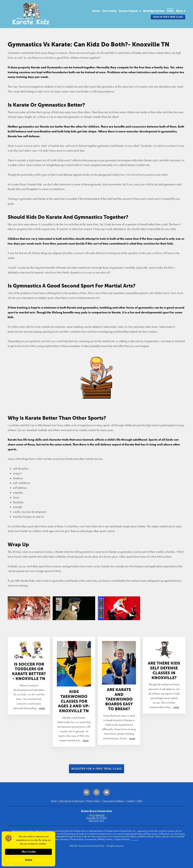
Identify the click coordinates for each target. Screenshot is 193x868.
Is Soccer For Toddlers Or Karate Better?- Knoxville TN (29, 671)
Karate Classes (130, 11)
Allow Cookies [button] (28, 852)
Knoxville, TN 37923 (96, 818)
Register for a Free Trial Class (97, 769)
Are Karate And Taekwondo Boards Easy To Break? (119, 699)
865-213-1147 (96, 821)
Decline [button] (29, 860)
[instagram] (96, 792)
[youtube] (107, 792)
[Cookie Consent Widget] (28, 849)
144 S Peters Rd (96, 815)
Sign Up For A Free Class (168, 17)
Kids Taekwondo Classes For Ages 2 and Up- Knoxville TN (74, 701)
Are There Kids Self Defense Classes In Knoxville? (164, 670)
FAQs (170, 11)
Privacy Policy (93, 801)
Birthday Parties (154, 11)
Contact (130, 801)
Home (96, 11)
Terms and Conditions (113, 801)
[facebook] (86, 792)
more (42, 708)
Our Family (109, 11)
